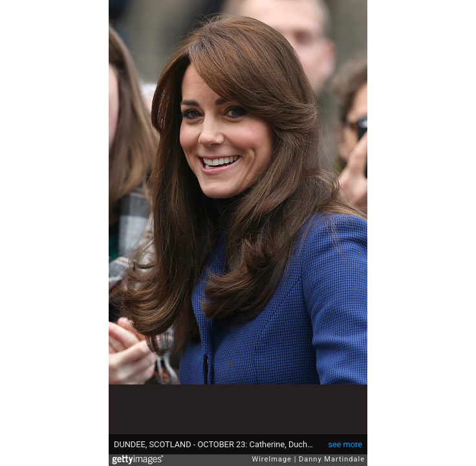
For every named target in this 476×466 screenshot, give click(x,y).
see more (345, 444)
